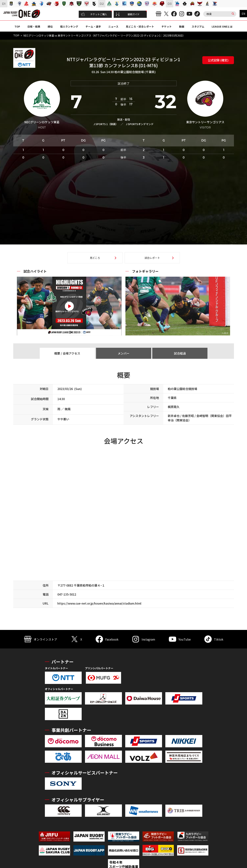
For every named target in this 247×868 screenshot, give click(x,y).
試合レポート (152, 258)
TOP (17, 26)
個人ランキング (69, 26)
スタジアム (198, 26)
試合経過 (180, 353)
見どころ (95, 258)
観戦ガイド (128, 14)
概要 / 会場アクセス (67, 353)
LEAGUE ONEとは (222, 26)
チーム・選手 (93, 26)
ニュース (113, 26)
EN (243, 14)
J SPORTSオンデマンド (140, 124)
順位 (50, 26)
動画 (182, 26)
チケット (167, 26)
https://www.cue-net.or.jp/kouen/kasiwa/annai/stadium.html (99, 603)
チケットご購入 (94, 14)
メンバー (124, 353)
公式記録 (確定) (218, 60)
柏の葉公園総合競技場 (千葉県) (135, 72)
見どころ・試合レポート (140, 26)
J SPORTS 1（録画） (106, 124)
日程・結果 (34, 26)
